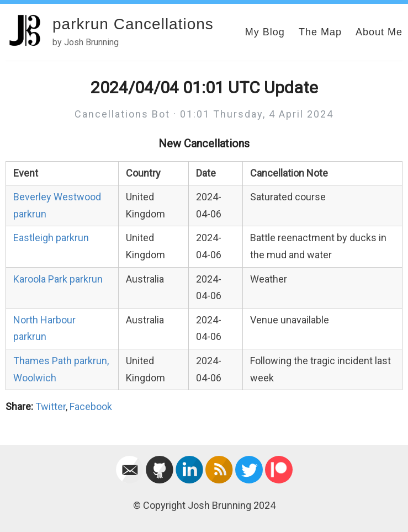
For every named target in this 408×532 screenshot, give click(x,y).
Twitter (51, 406)
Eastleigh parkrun (51, 238)
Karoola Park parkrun (58, 279)
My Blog (265, 32)
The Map (320, 32)
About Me (379, 32)
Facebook (91, 406)
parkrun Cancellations (133, 24)
